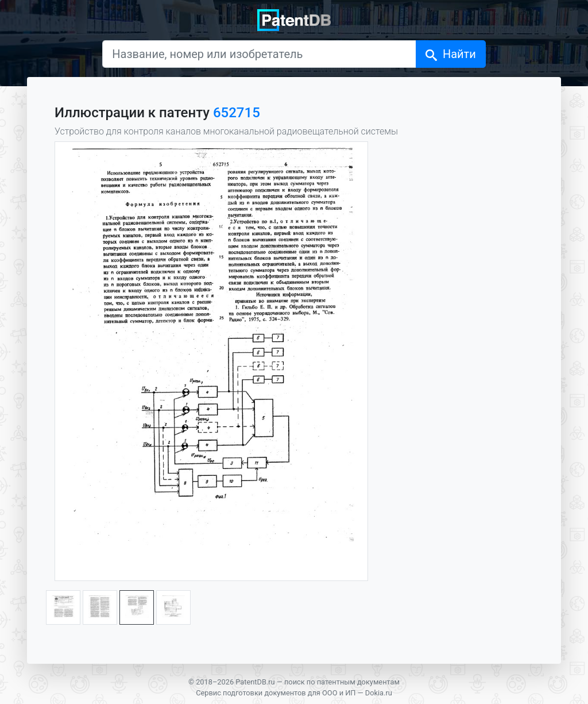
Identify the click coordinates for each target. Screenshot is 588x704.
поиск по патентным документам (342, 682)
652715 (237, 113)
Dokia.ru (379, 693)
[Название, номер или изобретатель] (259, 54)
